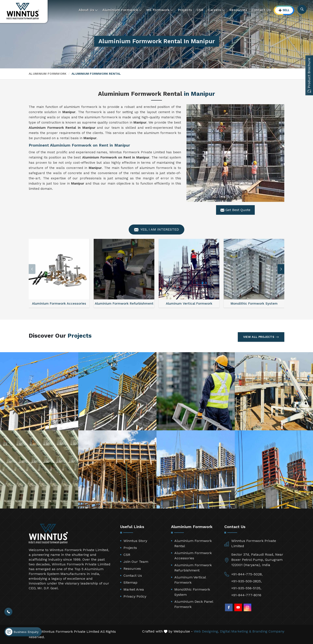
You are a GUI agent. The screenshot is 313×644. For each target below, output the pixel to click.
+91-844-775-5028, (247, 574)
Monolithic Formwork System (192, 592)
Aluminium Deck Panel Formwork (194, 604)
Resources (238, 10)
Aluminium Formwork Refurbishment (193, 568)
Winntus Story (135, 541)
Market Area (134, 589)
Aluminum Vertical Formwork (190, 580)
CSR (200, 10)
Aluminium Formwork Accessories (193, 556)
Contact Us (261, 10)
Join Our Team (136, 562)
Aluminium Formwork (122, 10)
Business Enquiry (22, 632)
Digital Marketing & (236, 631)
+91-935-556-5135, (246, 588)
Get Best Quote (235, 210)
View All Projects (261, 337)
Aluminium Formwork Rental (193, 543)
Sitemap (130, 582)
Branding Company (268, 631)
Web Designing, (206, 631)
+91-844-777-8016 (246, 595)
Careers (216, 10)
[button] (281, 269)
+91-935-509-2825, (246, 581)
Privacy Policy (135, 596)
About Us (88, 10)
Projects (185, 10)
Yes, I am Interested (156, 230)
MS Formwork (160, 10)
